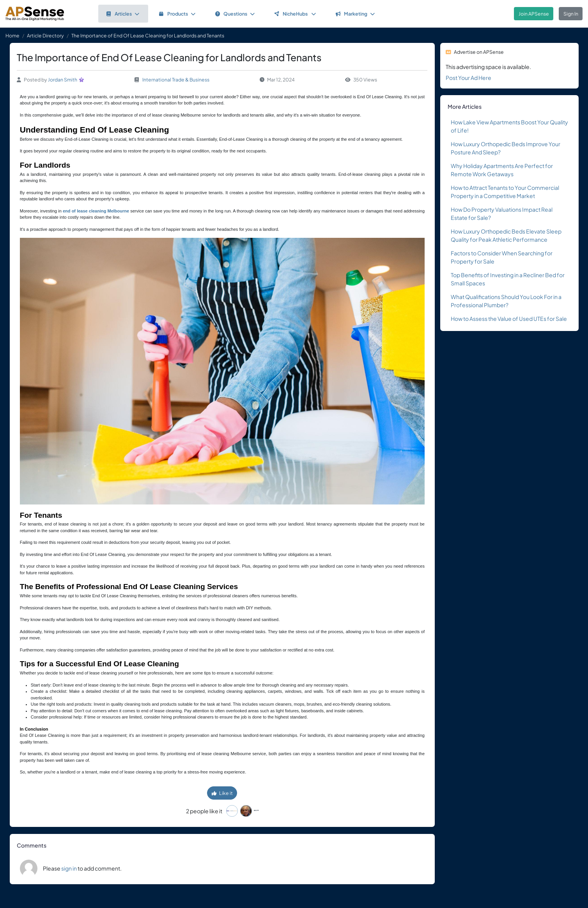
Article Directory (45, 35)
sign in (69, 868)
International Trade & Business (176, 80)
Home (12, 35)
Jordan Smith (63, 80)
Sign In (571, 14)
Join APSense (534, 14)
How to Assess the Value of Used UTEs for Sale (509, 319)
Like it (222, 793)
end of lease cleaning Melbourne (96, 211)
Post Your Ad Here (468, 78)
